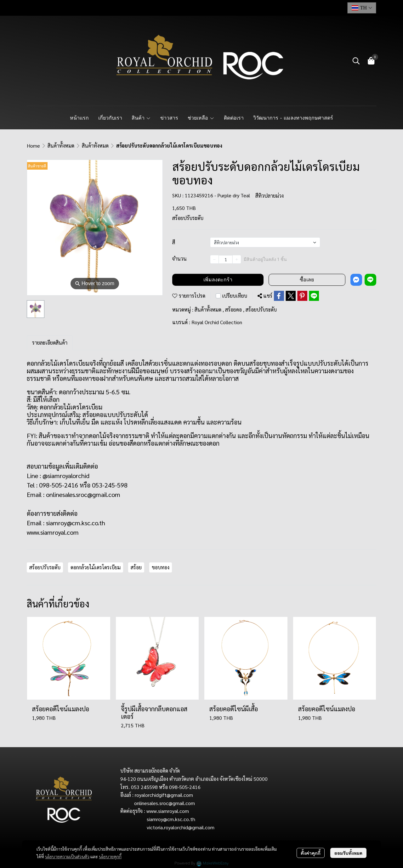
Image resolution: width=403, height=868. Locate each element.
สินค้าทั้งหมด (61, 146)
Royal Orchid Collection (217, 322)
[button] (362, 8)
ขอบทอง (161, 567)
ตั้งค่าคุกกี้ (311, 853)
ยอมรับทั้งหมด (348, 853)
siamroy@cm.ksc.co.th (76, 523)
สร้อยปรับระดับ (261, 310)
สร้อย (136, 567)
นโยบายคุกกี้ (110, 856)
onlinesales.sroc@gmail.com (83, 494)
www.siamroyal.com (53, 532)
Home (33, 146)
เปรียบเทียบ (235, 296)
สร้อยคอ (235, 310)
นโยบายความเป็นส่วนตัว (67, 856)
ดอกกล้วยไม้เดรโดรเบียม (96, 567)
